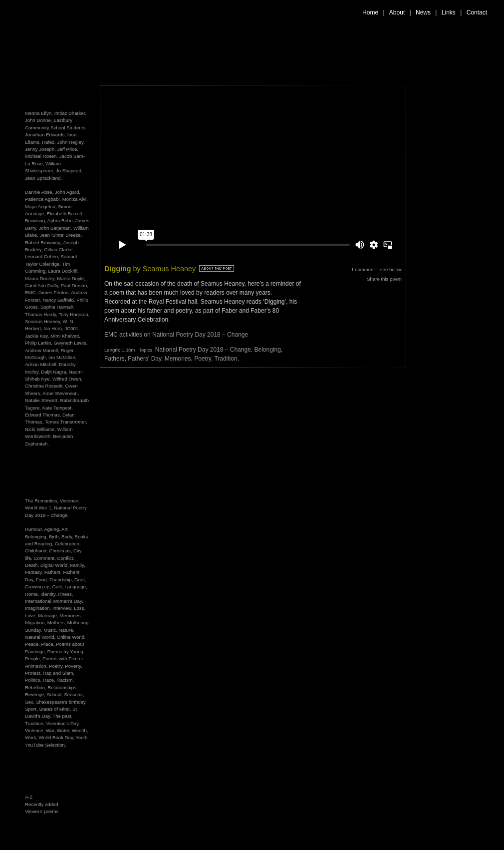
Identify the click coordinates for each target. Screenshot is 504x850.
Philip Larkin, (39, 343)
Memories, (71, 616)
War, (51, 730)
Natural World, (41, 637)
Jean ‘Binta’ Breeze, (61, 235)
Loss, (80, 608)
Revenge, (36, 694)
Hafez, (49, 142)
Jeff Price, (68, 149)
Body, (68, 537)
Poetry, (57, 666)
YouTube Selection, (46, 745)
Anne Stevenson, (61, 393)
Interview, (63, 608)
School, (56, 694)
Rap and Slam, (59, 673)
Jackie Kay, (37, 336)
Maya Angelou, (41, 207)
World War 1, (39, 508)
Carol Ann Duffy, (42, 285)
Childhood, (37, 551)
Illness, (66, 594)
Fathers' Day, (146, 359)
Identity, (49, 594)
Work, (32, 737)
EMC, (31, 292)
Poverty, (73, 666)
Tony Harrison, (74, 314)
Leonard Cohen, (42, 256)
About (397, 12)
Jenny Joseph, (40, 149)
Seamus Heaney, (43, 321)
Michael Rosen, (41, 156)
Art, (65, 529)
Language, (76, 587)
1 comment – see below (377, 269)
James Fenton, (54, 292)
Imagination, (39, 608)
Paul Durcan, (75, 285)
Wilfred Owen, (67, 379)
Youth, (82, 737)
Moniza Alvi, (75, 199)
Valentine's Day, (63, 723)
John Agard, (68, 192)
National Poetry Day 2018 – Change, (205, 350)
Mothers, (57, 623)
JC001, (72, 328)
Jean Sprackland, (43, 178)
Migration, (36, 623)
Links (449, 12)
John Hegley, (71, 142)
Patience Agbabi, (43, 199)
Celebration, (68, 544)
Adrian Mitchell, (41, 364)
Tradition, (35, 723)
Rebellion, (36, 687)
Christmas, (62, 551)
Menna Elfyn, (39, 113)
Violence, (35, 730)
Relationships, (62, 687)
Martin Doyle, (71, 278)
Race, (50, 680)
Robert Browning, (43, 242)
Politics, (34, 680)
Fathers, (54, 572)
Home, (33, 594)
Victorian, (70, 501)
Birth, (55, 537)
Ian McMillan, (63, 357)
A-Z (29, 797)
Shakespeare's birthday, (61, 702)
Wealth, (80, 730)
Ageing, (53, 529)
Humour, (34, 529)
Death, (33, 565)
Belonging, (37, 537)
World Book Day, (57, 737)
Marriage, (49, 616)
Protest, (34, 673)
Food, (43, 580)
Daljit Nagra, (54, 372)
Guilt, (58, 587)
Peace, (33, 644)
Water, (64, 730)
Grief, (80, 580)
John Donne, (38, 120)
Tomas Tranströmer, (66, 422)
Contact (477, 12)
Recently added (42, 804)
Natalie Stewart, (42, 400)
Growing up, (38, 587)
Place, (49, 644)
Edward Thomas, (43, 415)
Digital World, (55, 565)
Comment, (46, 558)
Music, (51, 630)
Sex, (30, 702)
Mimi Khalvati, (65, 336)
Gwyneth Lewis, (71, 343)
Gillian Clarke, (59, 249)
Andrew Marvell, (42, 350)
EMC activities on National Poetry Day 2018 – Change (176, 335)
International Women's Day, (54, 601)
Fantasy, (35, 572)
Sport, (32, 709)
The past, (62, 716)
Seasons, (74, 694)
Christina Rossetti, (44, 386)
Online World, (71, 637)
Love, (31, 616)
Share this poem (384, 279)
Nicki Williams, (40, 429)
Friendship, (62, 580)
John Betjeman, (56, 228)
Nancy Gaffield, (59, 300)
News (423, 12)
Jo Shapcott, (69, 171)
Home (370, 12)
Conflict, (66, 558)
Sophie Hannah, (58, 307)
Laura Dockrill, (63, 271)
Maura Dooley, (40, 278)
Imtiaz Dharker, (71, 113)
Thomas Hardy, (41, 314)
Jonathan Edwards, (45, 135)
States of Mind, (56, 709)
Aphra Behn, (61, 220)
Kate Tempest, (58, 408)
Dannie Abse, (39, 192)
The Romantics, (42, 501)
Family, (77, 565)
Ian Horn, (53, 328)
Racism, (65, 680)
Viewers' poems (42, 811)
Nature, (67, 630)
